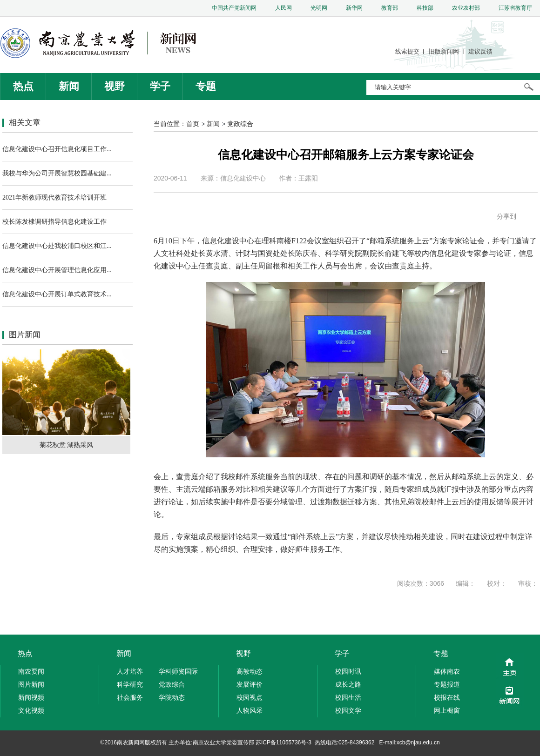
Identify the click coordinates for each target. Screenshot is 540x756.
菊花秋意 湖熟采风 (67, 445)
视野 (115, 86)
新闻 (69, 86)
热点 (23, 86)
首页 (193, 124)
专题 (206, 86)
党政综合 (240, 124)
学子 (160, 86)
